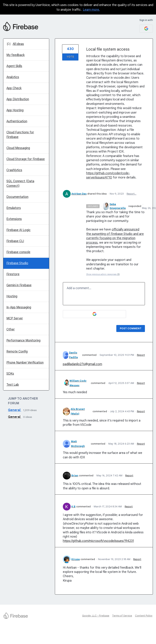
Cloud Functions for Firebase (20, 135)
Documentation (17, 197)
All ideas (18, 44)
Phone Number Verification (25, 363)
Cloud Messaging (18, 148)
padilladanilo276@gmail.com (82, 364)
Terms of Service (122, 616)
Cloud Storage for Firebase (26, 159)
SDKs (10, 374)
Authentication (17, 121)
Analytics (13, 77)
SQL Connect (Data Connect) (20, 184)
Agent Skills (14, 66)
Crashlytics (14, 170)
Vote (70, 57)
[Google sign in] (146, 29)
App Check (14, 88)
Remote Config (17, 352)
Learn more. (91, 10)
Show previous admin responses (103, 274)
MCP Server (15, 318)
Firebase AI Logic (18, 230)
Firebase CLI (15, 241)
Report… (131, 194)
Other (11, 329)
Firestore (13, 274)
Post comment (131, 328)
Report (141, 355)
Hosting (12, 296)
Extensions (14, 219)
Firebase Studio (17, 263)
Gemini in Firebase (19, 285)
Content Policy (144, 616)
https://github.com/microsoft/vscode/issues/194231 (98, 541)
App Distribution (18, 99)
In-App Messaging (19, 307)
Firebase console (18, 252)
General (15, 410)
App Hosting (15, 110)
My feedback (16, 55)
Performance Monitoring (23, 341)
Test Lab (13, 385)
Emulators (14, 208)
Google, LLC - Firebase (96, 616)
